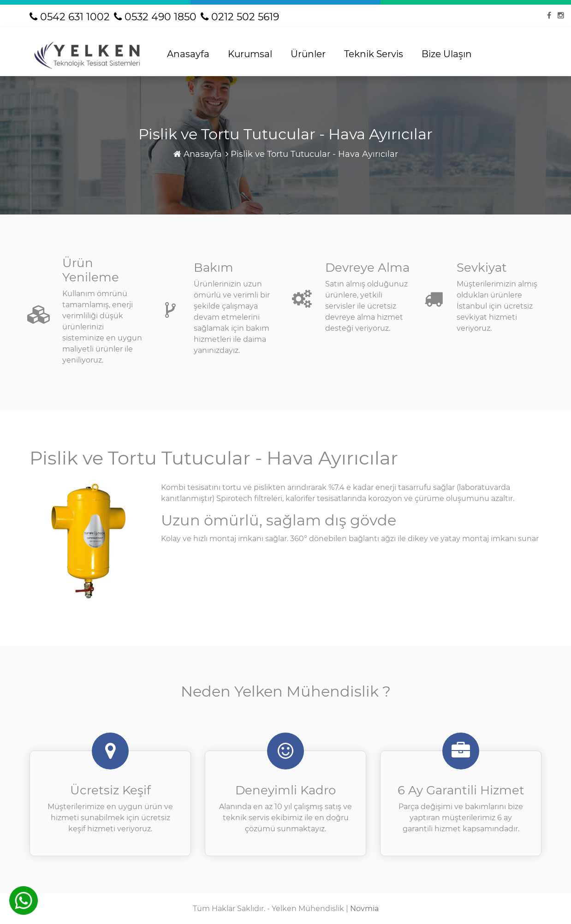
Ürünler (308, 54)
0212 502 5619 (240, 17)
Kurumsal (250, 54)
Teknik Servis (374, 54)
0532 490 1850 (155, 17)
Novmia (364, 909)
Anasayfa (188, 54)
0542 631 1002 (70, 17)
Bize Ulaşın (447, 54)
